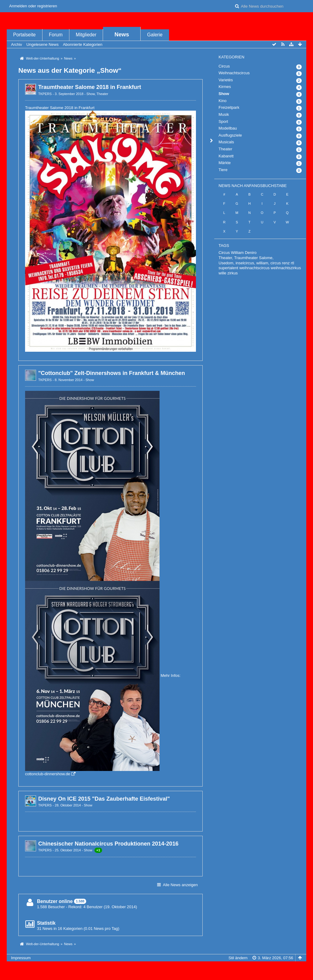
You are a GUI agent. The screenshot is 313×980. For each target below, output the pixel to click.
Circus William (231, 253)
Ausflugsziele (230, 135)
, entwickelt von (156, 968)
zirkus (233, 273)
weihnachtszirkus (286, 268)
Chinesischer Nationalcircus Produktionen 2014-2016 (108, 844)
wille (222, 273)
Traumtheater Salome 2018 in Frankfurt (90, 87)
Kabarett (226, 156)
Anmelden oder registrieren (33, 6)
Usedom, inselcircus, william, (244, 263)
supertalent (228, 268)
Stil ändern (238, 958)
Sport (223, 121)
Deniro (251, 253)
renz (286, 263)
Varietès (226, 80)
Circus (224, 66)
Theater (102, 94)
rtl (292, 263)
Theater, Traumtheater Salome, (246, 258)
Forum (56, 35)
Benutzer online (55, 901)
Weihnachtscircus (234, 73)
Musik (224, 114)
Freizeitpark (229, 107)
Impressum (21, 958)
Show (91, 94)
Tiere (223, 170)
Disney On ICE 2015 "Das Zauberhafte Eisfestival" (104, 799)
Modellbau (228, 128)
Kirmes (225, 87)
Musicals (226, 142)
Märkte (225, 163)
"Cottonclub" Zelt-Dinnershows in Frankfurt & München (112, 373)
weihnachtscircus (254, 268)
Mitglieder (86, 35)
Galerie (155, 35)
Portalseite (24, 35)
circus (276, 263)
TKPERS (45, 94)
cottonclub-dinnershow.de (48, 774)
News (122, 35)
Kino (223, 101)
